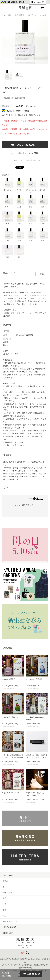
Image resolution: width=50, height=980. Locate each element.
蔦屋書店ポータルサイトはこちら (25, 942)
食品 (4, 916)
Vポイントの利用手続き (12, 115)
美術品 (5, 881)
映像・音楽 (7, 893)
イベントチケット (10, 921)
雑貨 (4, 904)
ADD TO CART (26, 145)
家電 (4, 910)
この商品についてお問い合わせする (25, 160)
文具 (4, 898)
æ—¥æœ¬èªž (38, 2)
